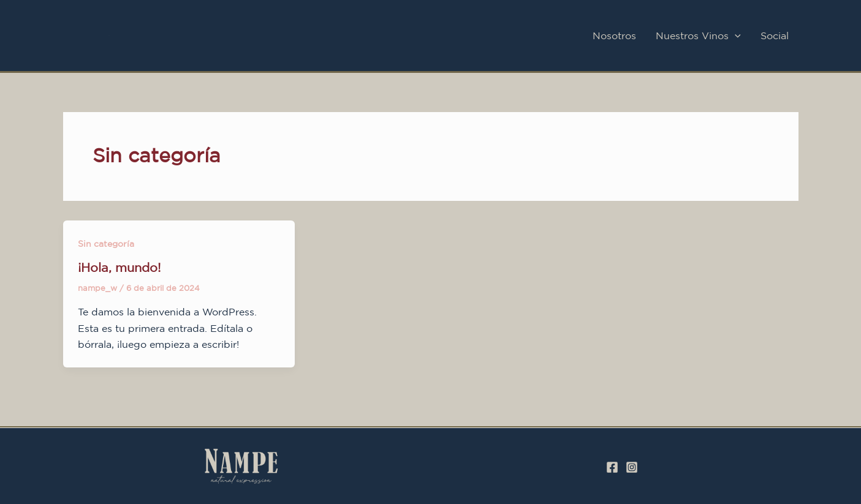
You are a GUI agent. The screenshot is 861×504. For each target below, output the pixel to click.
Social (775, 36)
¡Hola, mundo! (119, 267)
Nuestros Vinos (698, 36)
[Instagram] (632, 467)
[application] (735, 36)
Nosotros (614, 36)
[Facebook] (612, 467)
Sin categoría (106, 244)
